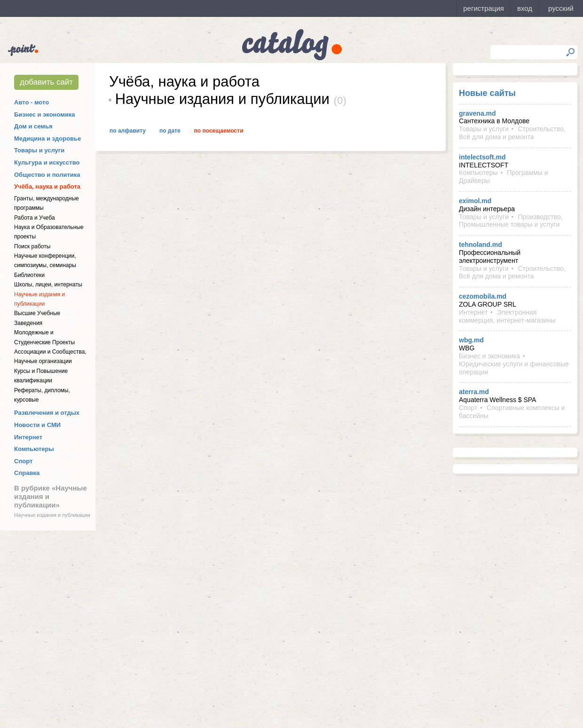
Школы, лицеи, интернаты (48, 285)
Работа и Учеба (35, 218)
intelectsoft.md (482, 157)
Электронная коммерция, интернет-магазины (507, 316)
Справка (27, 473)
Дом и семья (33, 126)
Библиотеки (29, 275)
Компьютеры (34, 449)
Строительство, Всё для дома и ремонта (512, 133)
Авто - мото (32, 102)
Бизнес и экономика (45, 115)
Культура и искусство (47, 162)
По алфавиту (128, 131)
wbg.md (471, 340)
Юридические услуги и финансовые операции (514, 368)
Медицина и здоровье (47, 138)
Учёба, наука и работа (47, 186)
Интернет (28, 437)
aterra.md (474, 392)
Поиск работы (32, 246)
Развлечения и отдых (47, 413)
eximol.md (475, 201)
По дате (170, 131)
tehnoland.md (481, 245)
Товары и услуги (39, 150)
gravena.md (477, 113)
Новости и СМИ (37, 425)
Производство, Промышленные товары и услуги (511, 221)
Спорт (23, 461)
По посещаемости (219, 131)
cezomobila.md (483, 296)
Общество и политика (47, 175)
